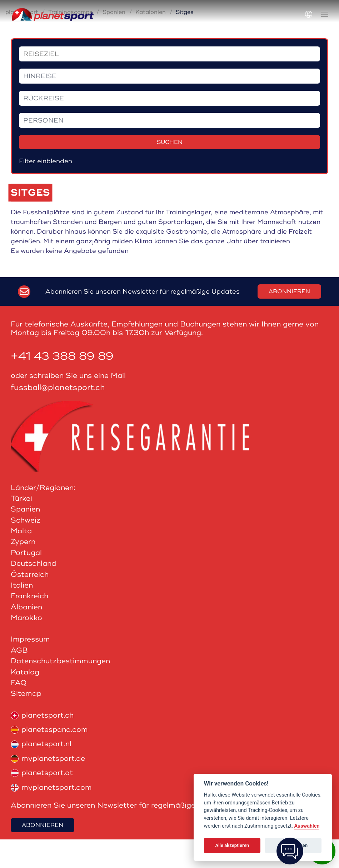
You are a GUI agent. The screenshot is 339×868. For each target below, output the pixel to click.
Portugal (26, 581)
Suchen (170, 171)
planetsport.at (42, 801)
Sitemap (26, 722)
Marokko (26, 646)
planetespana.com (49, 758)
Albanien (26, 636)
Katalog (25, 701)
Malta (21, 560)
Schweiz (26, 549)
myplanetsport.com (51, 816)
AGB (19, 679)
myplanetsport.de (48, 787)
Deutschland (33, 592)
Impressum (30, 668)
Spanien (114, 41)
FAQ (19, 711)
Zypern (23, 570)
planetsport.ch (42, 744)
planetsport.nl (41, 772)
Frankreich (29, 625)
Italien (22, 614)
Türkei (21, 527)
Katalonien (151, 41)
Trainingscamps (70, 41)
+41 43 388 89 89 (62, 385)
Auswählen (307, 826)
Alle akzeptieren (232, 845)
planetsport (22, 41)
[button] (325, 14)
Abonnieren (289, 320)
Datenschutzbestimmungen (60, 690)
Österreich (30, 603)
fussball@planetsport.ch (58, 416)
